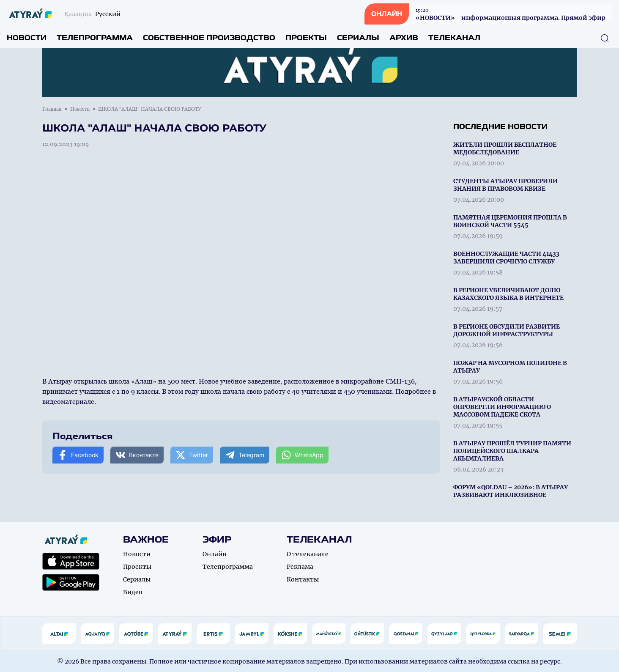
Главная (52, 109)
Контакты (303, 579)
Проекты (306, 38)
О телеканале (308, 554)
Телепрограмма (95, 38)
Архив (404, 38)
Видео (133, 592)
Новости (27, 38)
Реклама (300, 567)
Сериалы (358, 38)
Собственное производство (209, 38)
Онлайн (215, 554)
